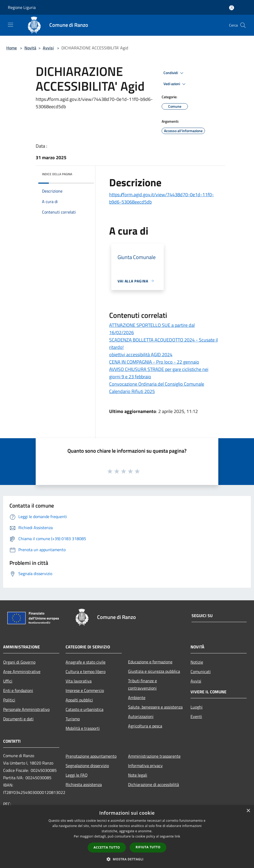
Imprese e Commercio (85, 690)
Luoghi (197, 707)
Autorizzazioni (141, 716)
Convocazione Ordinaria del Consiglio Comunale (157, 384)
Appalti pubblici (79, 700)
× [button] (248, 811)
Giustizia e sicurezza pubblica (154, 671)
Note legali (138, 775)
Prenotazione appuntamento (91, 756)
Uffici (8, 681)
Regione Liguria (22, 7)
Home (12, 48)
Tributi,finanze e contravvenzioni (142, 684)
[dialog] (127, 837)
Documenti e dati (18, 719)
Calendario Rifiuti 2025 (132, 391)
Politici (9, 700)
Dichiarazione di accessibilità (154, 784)
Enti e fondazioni (18, 690)
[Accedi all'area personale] (232, 8)
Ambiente (137, 698)
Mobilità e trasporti (83, 728)
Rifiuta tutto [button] (148, 847)
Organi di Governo (19, 662)
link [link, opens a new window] (178, 836)
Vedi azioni (175, 84)
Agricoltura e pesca (145, 726)
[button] (127, 859)
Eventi (196, 716)
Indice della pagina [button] (57, 174)
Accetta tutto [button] (107, 847)
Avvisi (48, 48)
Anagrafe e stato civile (86, 662)
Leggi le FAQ (77, 775)
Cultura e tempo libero (86, 671)
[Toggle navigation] (10, 25)
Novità (30, 48)
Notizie (197, 662)
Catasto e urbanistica (84, 709)
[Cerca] (243, 25)
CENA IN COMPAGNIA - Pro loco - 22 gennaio (154, 362)
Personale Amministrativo (26, 709)
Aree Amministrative (22, 671)
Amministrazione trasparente (154, 756)
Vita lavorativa (79, 681)
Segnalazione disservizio (87, 766)
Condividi (174, 73)
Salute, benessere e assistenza (155, 707)
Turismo (73, 719)
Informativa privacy (145, 766)
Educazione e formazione (150, 662)
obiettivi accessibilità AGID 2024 (141, 355)
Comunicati (201, 671)
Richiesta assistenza (84, 784)
